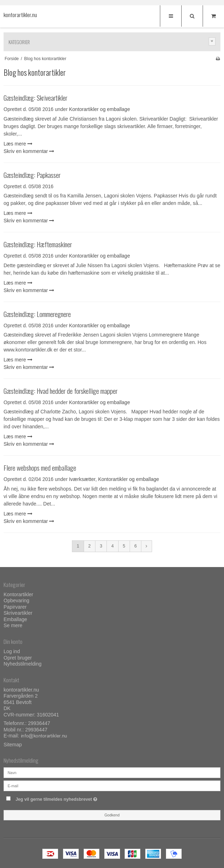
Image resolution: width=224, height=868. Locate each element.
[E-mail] (112, 785)
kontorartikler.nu (18, 15)
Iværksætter (82, 479)
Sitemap (13, 745)
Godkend (112, 815)
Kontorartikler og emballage (100, 109)
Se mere (13, 625)
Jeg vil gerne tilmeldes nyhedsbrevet (74, 798)
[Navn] (112, 772)
